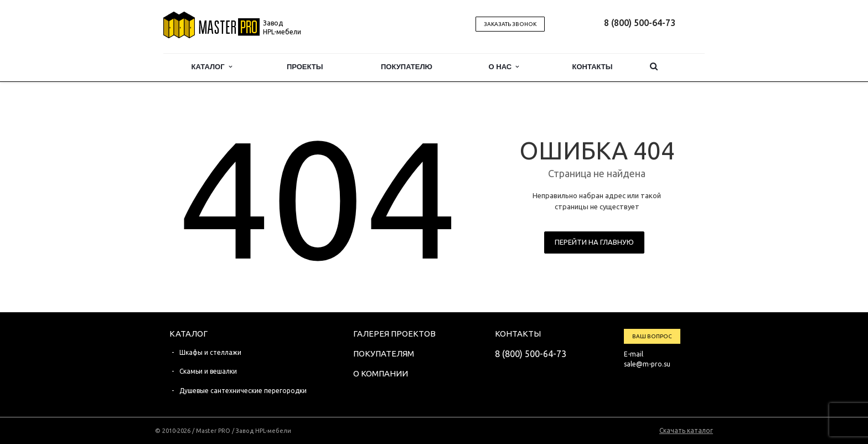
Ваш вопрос (652, 336)
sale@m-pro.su (647, 364)
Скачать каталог (686, 430)
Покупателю (407, 67)
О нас (504, 67)
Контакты (593, 67)
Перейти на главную (594, 242)
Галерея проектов (394, 334)
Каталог (212, 67)
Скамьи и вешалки (208, 371)
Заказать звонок (510, 24)
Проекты (305, 67)
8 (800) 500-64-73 (640, 23)
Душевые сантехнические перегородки (243, 391)
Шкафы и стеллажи (210, 352)
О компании (381, 373)
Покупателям (384, 353)
